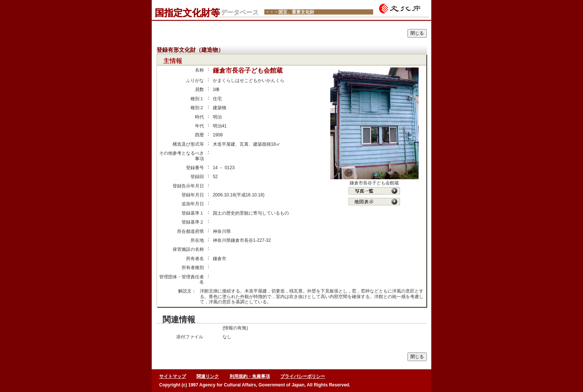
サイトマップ (173, 376)
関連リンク (208, 376)
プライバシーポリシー (303, 376)
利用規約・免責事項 (250, 376)
